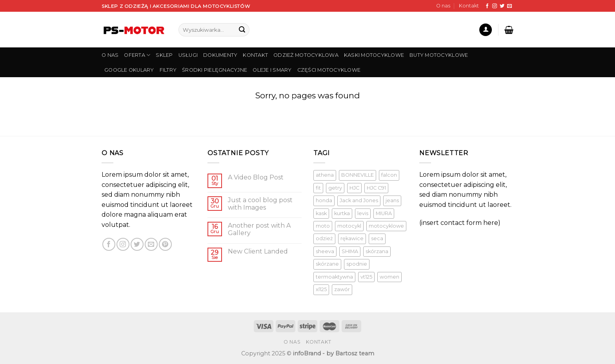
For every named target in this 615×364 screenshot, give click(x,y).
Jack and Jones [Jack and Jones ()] (359, 200)
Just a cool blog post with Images (260, 204)
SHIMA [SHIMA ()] (350, 251)
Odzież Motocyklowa (306, 55)
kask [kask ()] (321, 213)
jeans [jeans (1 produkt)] (392, 200)
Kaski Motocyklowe (374, 55)
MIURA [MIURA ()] (384, 213)
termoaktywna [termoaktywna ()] (334, 277)
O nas (443, 6)
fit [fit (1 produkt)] (318, 188)
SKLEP (164, 55)
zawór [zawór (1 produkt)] (342, 289)
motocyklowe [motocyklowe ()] (386, 226)
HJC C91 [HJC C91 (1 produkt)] (376, 188)
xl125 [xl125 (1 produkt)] (321, 289)
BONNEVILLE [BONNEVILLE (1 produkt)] (358, 175)
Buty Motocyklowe (439, 55)
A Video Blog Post (256, 177)
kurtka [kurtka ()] (342, 213)
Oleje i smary (272, 70)
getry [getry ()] (335, 188)
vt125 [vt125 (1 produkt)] (366, 277)
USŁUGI (188, 55)
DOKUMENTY (220, 55)
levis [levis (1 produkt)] (363, 213)
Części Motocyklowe (329, 70)
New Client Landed (258, 251)
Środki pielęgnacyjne (215, 70)
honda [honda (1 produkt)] (324, 200)
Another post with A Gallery (259, 229)
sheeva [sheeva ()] (325, 251)
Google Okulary (129, 70)
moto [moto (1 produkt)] (323, 226)
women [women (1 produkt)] (389, 277)
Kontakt (469, 6)
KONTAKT (255, 55)
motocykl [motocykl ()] (349, 226)
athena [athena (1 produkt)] (325, 175)
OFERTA (137, 55)
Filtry (168, 70)
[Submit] (242, 30)
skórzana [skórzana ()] (377, 251)
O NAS (110, 55)
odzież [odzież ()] (324, 238)
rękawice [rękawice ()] (352, 238)
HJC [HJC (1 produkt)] (354, 188)
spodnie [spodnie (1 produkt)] (357, 264)
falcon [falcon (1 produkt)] (389, 175)
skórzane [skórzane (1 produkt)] (327, 264)
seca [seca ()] (377, 238)
